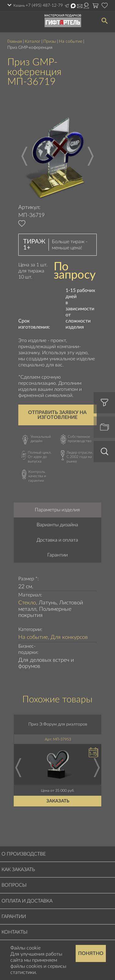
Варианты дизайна (57, 525)
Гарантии (58, 555)
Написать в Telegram (67, 6)
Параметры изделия (57, 510)
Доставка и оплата (57, 540)
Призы (50, 41)
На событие (71, 41)
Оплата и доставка (27, 901)
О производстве (24, 854)
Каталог (33, 41)
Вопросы (14, 885)
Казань (19, 5)
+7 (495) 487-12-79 (44, 5)
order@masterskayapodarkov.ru (80, 6)
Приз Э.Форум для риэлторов (58, 724)
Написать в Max (73, 6)
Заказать (58, 801)
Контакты (14, 932)
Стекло (27, 603)
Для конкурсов (69, 637)
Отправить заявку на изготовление (57, 415)
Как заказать (18, 870)
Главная (15, 41)
